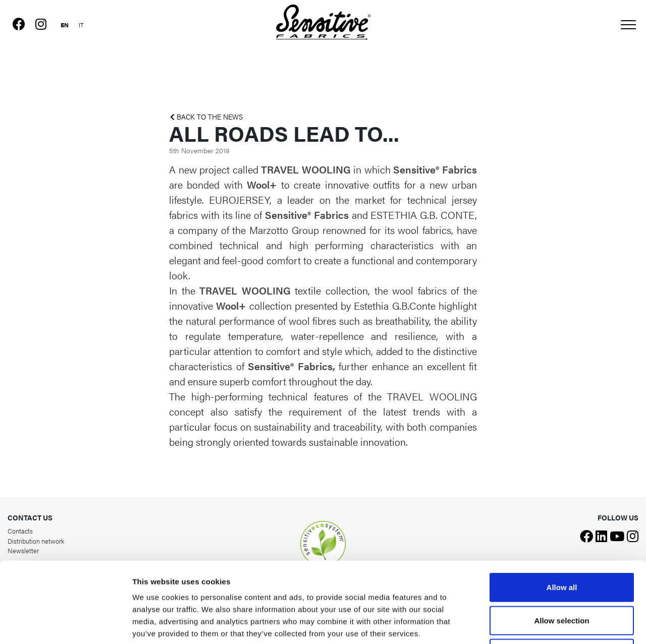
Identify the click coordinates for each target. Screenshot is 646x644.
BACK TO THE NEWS (206, 117)
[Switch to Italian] (81, 23)
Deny (562, 578)
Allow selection (561, 545)
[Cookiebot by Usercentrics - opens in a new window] (65, 624)
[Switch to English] (65, 23)
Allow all (562, 512)
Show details (530, 624)
